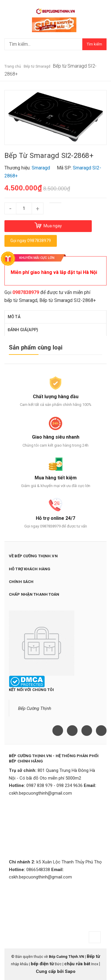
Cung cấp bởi (50, 971)
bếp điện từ (42, 964)
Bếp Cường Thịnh (35, 708)
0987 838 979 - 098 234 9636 (54, 785)
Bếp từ (93, 956)
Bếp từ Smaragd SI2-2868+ (68, 300)
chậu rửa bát (77, 964)
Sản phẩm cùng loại (36, 347)
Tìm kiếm (94, 44)
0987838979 (26, 292)
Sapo (70, 971)
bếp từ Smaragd (21, 300)
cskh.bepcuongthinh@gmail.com (40, 793)
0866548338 (38, 870)
